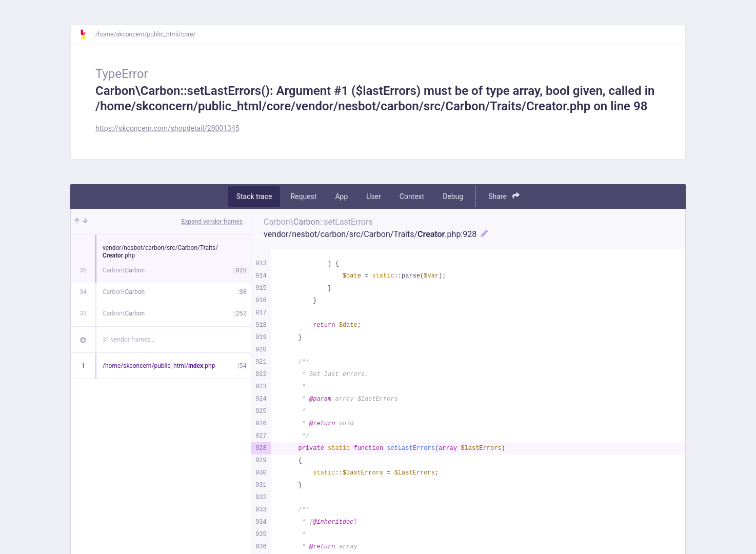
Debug (453, 196)
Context (412, 196)
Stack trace (254, 196)
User (373, 196)
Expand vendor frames (212, 222)
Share (504, 196)
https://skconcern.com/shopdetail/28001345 (167, 128)
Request (303, 196)
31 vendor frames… (128, 340)
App (341, 196)
